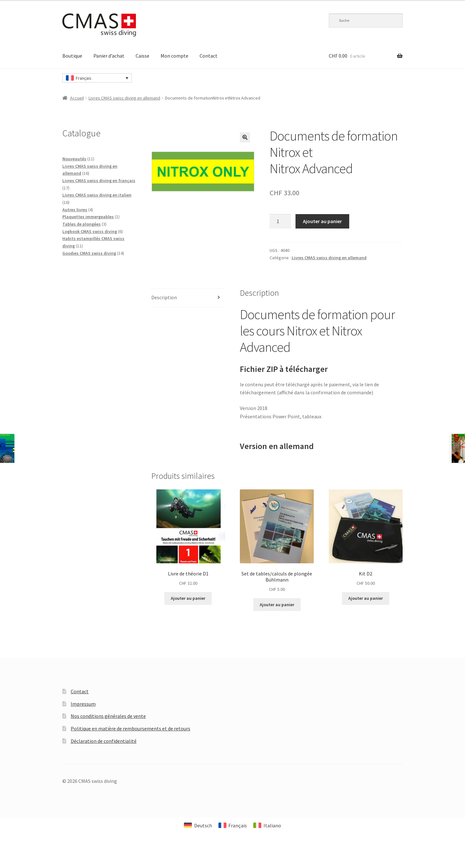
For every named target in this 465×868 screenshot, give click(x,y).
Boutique (72, 56)
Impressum (83, 704)
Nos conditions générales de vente (108, 716)
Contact (209, 56)
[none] (97, 78)
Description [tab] (164, 297)
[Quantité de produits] (280, 221)
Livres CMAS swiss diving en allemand (124, 98)
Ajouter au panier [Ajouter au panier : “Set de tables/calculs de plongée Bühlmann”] (277, 605)
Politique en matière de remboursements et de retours (130, 728)
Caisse (142, 56)
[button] (245, 137)
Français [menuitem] (84, 78)
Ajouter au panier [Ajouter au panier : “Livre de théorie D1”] (188, 598)
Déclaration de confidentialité (104, 741)
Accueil (77, 98)
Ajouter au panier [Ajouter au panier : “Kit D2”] (366, 598)
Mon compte (174, 56)
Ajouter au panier (322, 221)
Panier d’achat (109, 56)
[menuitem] (97, 78)
